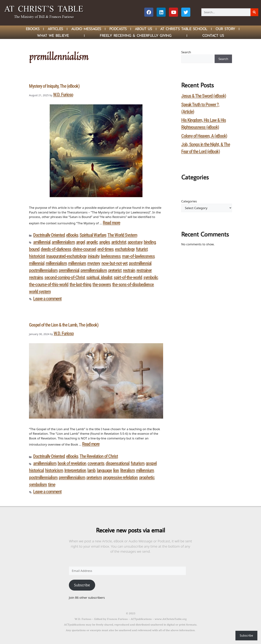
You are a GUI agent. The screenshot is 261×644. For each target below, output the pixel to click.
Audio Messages (86, 29)
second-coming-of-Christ (65, 277)
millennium (77, 263)
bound (34, 249)
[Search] (254, 12)
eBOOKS (33, 29)
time (52, 485)
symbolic (151, 277)
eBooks (72, 235)
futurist (142, 249)
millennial (37, 263)
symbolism (38, 485)
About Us (143, 29)
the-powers (102, 284)
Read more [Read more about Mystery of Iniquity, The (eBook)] (111, 223)
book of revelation (72, 463)
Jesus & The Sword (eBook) (204, 96)
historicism (54, 470)
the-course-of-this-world (49, 284)
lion (116, 470)
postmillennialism (43, 270)
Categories (189, 201)
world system (40, 292)
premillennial (69, 270)
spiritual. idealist (99, 277)
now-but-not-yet (115, 263)
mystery (94, 263)
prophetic (147, 477)
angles (104, 242)
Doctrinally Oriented (49, 235)
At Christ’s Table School (184, 29)
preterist (115, 270)
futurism (137, 463)
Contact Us (213, 36)
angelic (92, 242)
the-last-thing (80, 284)
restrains (36, 277)
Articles (55, 29)
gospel (151, 463)
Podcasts (118, 29)
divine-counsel (84, 249)
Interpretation (75, 470)
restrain (129, 270)
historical (36, 470)
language (104, 470)
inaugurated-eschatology (66, 256)
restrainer (144, 270)
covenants (96, 463)
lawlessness (111, 256)
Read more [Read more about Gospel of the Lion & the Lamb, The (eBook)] (91, 444)
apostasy (135, 242)
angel (81, 242)
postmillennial (140, 263)
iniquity (94, 256)
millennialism (56, 263)
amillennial (42, 242)
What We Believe (53, 36)
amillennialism (63, 242)
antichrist (119, 242)
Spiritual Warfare (93, 235)
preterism (94, 477)
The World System (122, 235)
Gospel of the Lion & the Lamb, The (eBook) (64, 325)
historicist (37, 256)
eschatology (125, 249)
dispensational (117, 463)
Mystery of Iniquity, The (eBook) (54, 86)
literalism (127, 470)
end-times (105, 249)
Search (186, 52)
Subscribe (82, 585)
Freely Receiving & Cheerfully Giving (135, 36)
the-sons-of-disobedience (133, 284)
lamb (91, 470)
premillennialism (94, 270)
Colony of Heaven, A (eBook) (204, 136)
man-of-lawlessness (138, 256)
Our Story (225, 29)
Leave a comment (47, 299)
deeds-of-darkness (56, 249)
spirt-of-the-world (128, 277)
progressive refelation (120, 477)
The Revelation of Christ (99, 456)
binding (150, 242)
